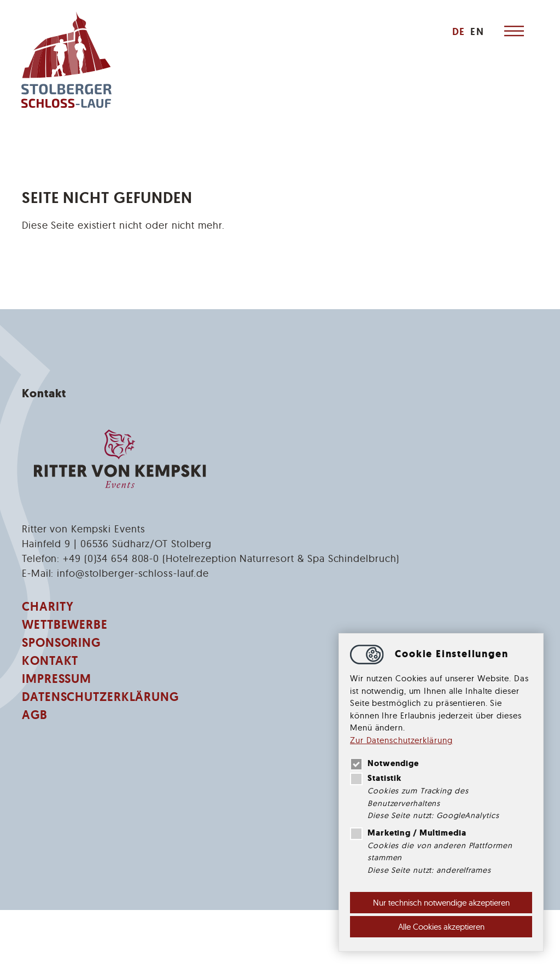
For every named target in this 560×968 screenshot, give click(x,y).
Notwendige (384, 763)
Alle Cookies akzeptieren (441, 927)
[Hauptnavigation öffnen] (514, 31)
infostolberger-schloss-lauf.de (133, 573)
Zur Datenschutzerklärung (401, 740)
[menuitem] (458, 32)
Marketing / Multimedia (408, 833)
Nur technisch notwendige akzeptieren (441, 903)
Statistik (376, 778)
